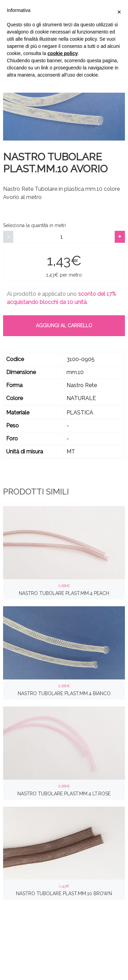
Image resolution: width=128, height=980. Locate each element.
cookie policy (63, 53)
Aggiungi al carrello (64, 326)
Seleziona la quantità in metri (34, 225)
